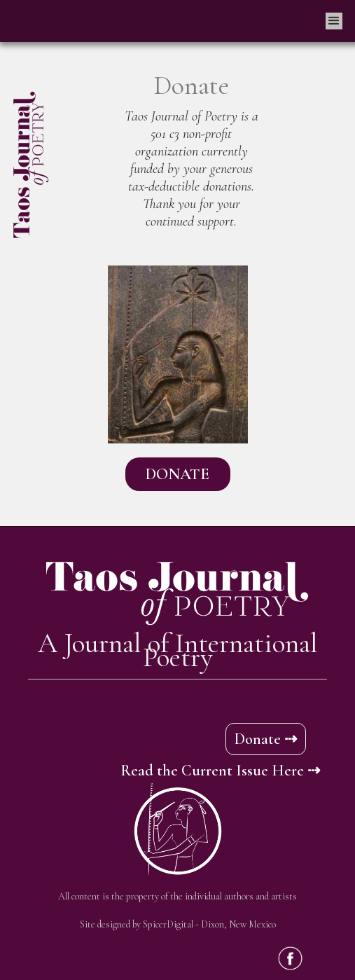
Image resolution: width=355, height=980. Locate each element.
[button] (334, 21)
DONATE (177, 474)
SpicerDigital (168, 924)
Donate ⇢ (266, 739)
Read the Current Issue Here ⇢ (220, 771)
